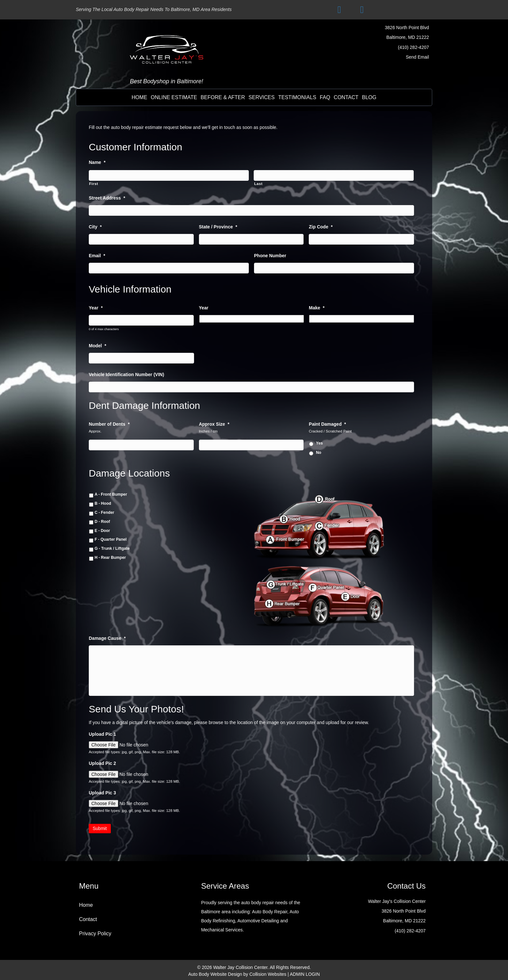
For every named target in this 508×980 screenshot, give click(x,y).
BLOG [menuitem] (369, 97)
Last (258, 183)
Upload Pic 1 (102, 733)
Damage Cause (107, 636)
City (95, 226)
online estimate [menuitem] (174, 97)
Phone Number (270, 255)
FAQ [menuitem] (325, 97)
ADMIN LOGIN (305, 974)
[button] (339, 10)
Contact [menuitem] (88, 919)
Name (97, 162)
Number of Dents (109, 422)
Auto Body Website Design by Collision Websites (237, 974)
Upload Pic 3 (102, 792)
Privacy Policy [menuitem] (95, 933)
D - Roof (102, 520)
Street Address (107, 198)
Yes (319, 442)
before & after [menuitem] (223, 97)
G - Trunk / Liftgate (112, 547)
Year (96, 307)
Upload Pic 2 (102, 763)
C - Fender (104, 511)
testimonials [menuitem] (297, 97)
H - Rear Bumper (110, 556)
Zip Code (321, 226)
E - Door (102, 529)
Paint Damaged (327, 422)
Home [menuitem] (139, 97)
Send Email (417, 57)
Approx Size (214, 422)
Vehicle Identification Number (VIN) (127, 373)
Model (98, 344)
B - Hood (103, 502)
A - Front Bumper (111, 493)
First (94, 183)
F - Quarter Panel (111, 538)
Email (97, 255)
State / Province (218, 226)
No (318, 451)
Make (317, 307)
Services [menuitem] (262, 97)
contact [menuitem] (346, 97)
